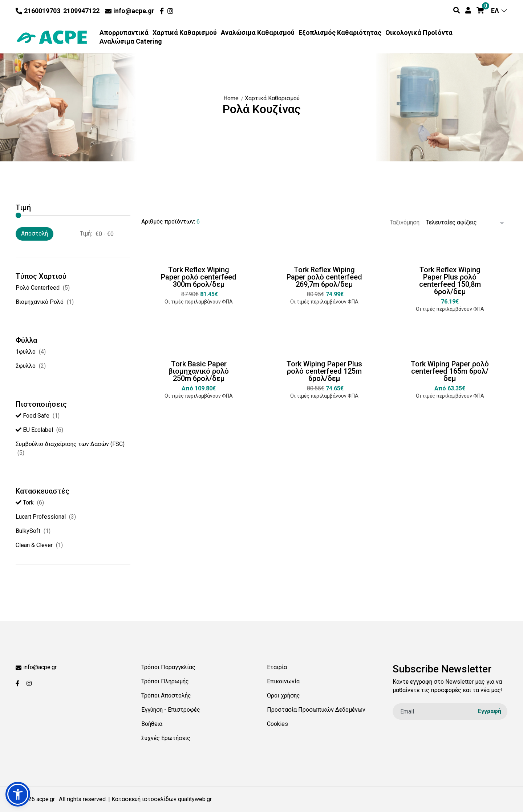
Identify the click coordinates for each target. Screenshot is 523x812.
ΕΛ (499, 10)
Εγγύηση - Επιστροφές (171, 710)
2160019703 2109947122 (58, 11)
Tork (25, 503)
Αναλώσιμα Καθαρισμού (258, 33)
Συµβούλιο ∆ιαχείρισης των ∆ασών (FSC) (70, 444)
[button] (18, 794)
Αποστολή (35, 234)
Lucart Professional (41, 517)
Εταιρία (277, 667)
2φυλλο (26, 366)
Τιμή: (86, 234)
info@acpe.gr (130, 11)
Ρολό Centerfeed (38, 288)
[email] (450, 711)
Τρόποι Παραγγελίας (168, 667)
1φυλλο (26, 352)
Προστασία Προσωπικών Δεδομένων (316, 710)
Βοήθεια (152, 724)
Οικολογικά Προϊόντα (419, 33)
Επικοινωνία (283, 681)
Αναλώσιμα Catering (131, 41)
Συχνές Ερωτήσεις (166, 738)
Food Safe (33, 416)
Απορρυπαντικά (124, 33)
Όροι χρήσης (283, 696)
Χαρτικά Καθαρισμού (185, 33)
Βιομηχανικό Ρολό (40, 302)
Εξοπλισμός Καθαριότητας (340, 33)
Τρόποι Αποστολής (166, 696)
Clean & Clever (34, 545)
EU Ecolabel (34, 430)
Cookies (277, 724)
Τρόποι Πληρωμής (165, 681)
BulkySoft (28, 531)
